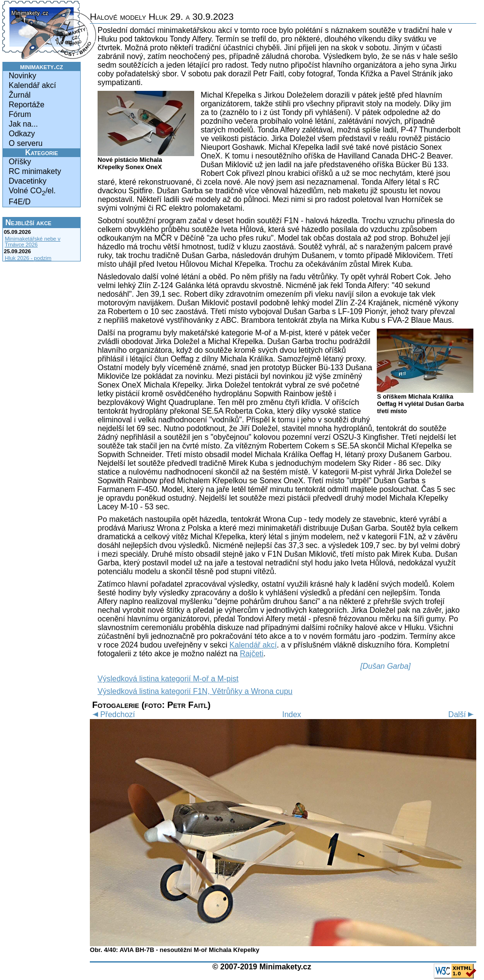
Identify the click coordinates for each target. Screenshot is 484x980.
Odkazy (22, 134)
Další (462, 714)
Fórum (20, 114)
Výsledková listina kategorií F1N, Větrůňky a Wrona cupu (195, 691)
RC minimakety (35, 171)
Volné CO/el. (32, 192)
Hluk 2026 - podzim (28, 258)
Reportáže (27, 105)
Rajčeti (251, 654)
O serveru (26, 143)
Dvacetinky (28, 181)
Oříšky (20, 162)
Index (292, 714)
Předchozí (112, 714)
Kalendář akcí (32, 85)
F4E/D (20, 202)
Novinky (22, 76)
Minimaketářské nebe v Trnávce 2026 (33, 242)
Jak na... (23, 124)
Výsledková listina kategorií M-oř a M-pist (168, 679)
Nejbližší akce (28, 223)
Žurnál (20, 95)
